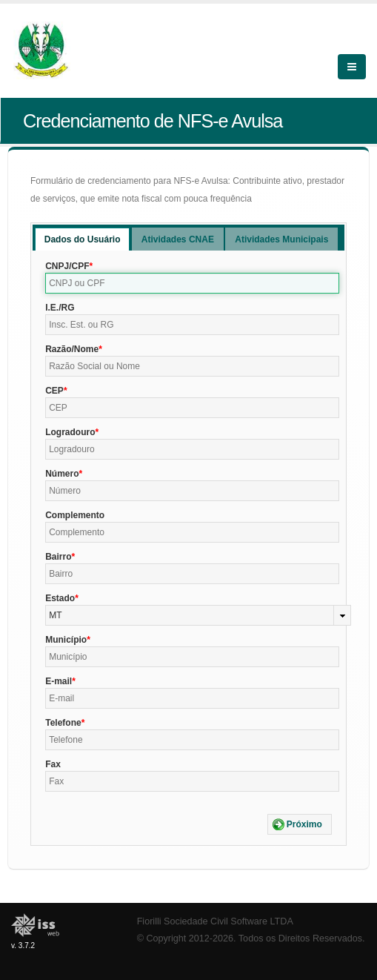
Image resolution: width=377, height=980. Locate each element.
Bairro (58, 557)
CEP (54, 391)
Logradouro (70, 432)
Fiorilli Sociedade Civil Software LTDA (215, 921)
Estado (60, 598)
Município (66, 640)
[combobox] (198, 615)
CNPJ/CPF (67, 266)
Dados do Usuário (83, 239)
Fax (53, 764)
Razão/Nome (72, 349)
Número (62, 474)
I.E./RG (60, 308)
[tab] (83, 239)
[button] (300, 824)
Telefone (63, 723)
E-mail (59, 681)
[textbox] (192, 283)
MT (55, 615)
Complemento (75, 515)
